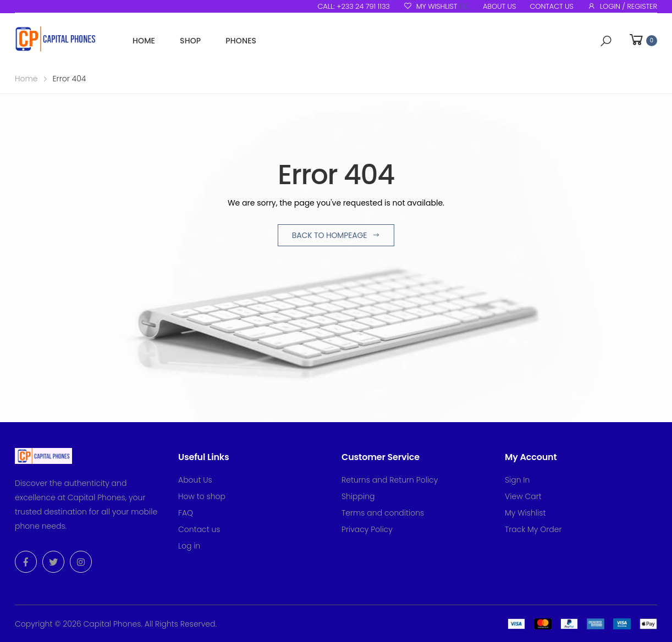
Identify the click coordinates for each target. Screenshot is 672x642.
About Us (195, 480)
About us (499, 6)
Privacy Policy (367, 529)
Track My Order (533, 529)
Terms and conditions (383, 513)
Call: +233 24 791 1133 (353, 6)
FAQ (186, 513)
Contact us (552, 6)
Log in (189, 546)
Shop (190, 41)
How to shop (202, 496)
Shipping (358, 496)
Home (144, 41)
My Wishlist (436, 6)
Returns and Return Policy (390, 480)
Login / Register (622, 6)
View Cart (523, 496)
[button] (606, 41)
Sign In (517, 480)
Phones (241, 41)
